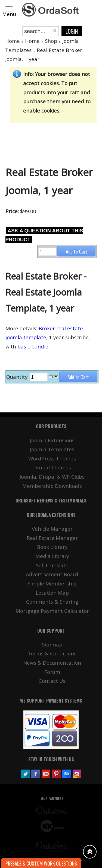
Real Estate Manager (52, 538)
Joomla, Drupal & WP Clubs (52, 477)
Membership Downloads (52, 486)
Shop (51, 41)
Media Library (52, 556)
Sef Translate (52, 565)
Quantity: (18, 377)
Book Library (52, 547)
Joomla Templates (52, 449)
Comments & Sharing (52, 602)
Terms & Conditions (52, 653)
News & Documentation (52, 663)
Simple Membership (52, 583)
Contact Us (52, 681)
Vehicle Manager (52, 529)
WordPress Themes (52, 458)
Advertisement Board (52, 574)
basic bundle (33, 346)
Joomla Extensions (52, 440)
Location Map (52, 593)
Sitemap (52, 644)
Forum (52, 672)
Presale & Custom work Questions (41, 863)
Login (72, 31)
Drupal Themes (52, 467)
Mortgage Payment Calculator (52, 611)
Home (13, 41)
